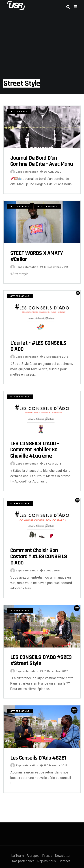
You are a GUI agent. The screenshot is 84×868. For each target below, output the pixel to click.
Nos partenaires (23, 861)
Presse (47, 856)
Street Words (47, 206)
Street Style (20, 206)
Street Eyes (19, 111)
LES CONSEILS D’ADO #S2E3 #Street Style (41, 660)
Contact (64, 861)
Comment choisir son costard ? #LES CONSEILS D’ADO (39, 557)
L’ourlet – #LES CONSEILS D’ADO (38, 346)
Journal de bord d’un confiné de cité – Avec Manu (42, 161)
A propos (33, 856)
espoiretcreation (27, 172)
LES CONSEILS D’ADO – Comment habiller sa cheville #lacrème (35, 450)
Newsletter (63, 856)
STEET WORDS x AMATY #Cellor (37, 256)
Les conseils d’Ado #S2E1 (38, 758)
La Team (18, 856)
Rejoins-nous (47, 861)
